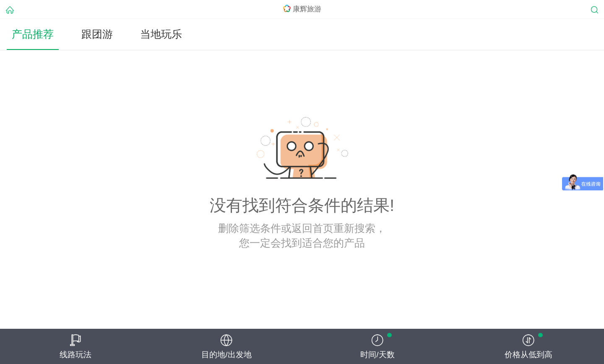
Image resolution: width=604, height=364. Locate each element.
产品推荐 (33, 34)
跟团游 (97, 34)
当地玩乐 (161, 34)
